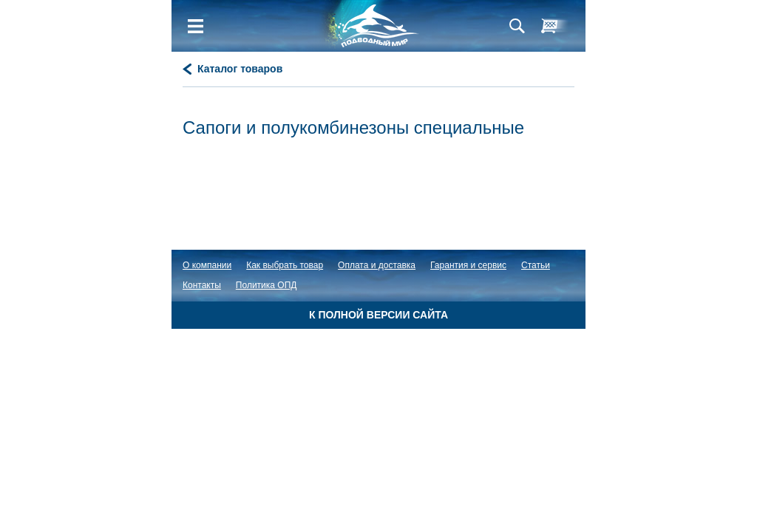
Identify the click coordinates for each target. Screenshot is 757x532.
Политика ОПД (267, 285)
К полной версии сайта (378, 315)
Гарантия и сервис (468, 265)
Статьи (536, 265)
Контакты (202, 285)
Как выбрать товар (285, 265)
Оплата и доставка (377, 265)
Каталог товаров (240, 69)
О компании (207, 265)
